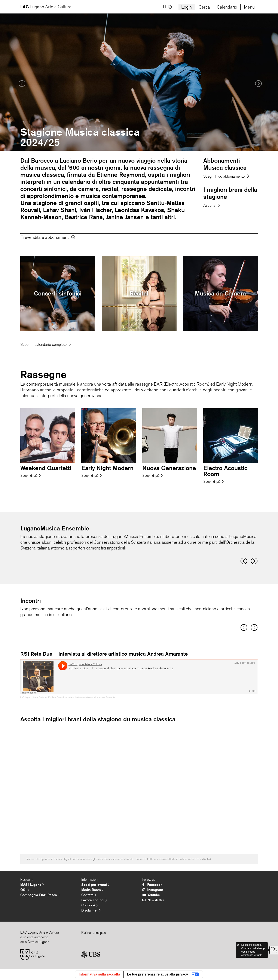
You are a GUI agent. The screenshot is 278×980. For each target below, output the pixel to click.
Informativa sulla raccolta (99, 974)
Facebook (152, 885)
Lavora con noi (94, 900)
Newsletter (153, 900)
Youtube (151, 895)
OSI (25, 890)
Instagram (153, 890)
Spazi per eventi (95, 885)
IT (167, 7)
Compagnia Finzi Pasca (40, 895)
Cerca (204, 7)
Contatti (89, 895)
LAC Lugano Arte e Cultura (33, 697)
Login (187, 7)
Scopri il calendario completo (46, 344)
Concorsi (90, 905)
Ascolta (212, 205)
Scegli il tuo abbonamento (226, 176)
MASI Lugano (32, 885)
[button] (21, 82)
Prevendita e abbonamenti (48, 237)
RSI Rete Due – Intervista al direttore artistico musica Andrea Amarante (81, 697)
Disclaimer (91, 910)
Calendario (227, 7)
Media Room (92, 890)
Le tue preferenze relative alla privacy (158, 974)
